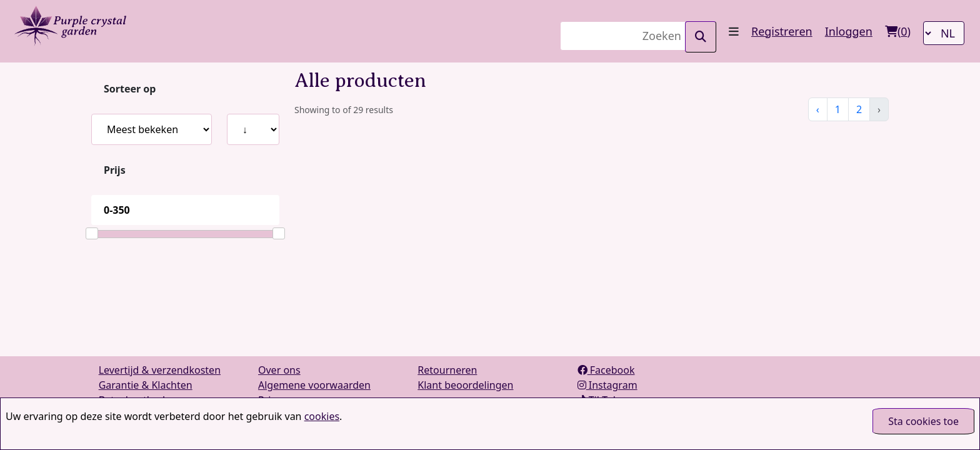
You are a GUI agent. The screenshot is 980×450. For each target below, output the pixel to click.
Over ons (279, 370)
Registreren (782, 31)
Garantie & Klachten (146, 385)
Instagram (607, 385)
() (898, 31)
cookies (322, 416)
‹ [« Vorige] (818, 109)
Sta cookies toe (923, 421)
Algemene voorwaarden (314, 385)
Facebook (606, 370)
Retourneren (447, 370)
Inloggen (849, 31)
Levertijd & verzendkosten (160, 370)
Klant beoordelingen (465, 385)
